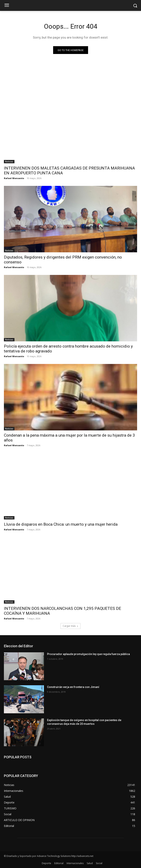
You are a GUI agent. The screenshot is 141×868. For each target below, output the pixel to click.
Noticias (9, 162)
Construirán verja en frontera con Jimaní (73, 687)
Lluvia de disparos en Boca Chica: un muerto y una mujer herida (61, 524)
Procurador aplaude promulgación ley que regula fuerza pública (88, 654)
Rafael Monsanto (14, 178)
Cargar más (70, 626)
